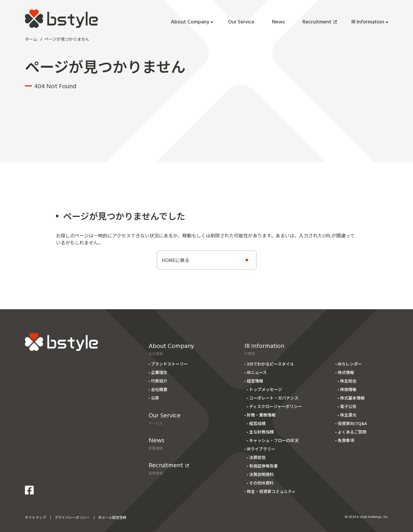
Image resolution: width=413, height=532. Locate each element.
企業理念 (159, 372)
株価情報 (348, 389)
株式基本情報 (352, 398)
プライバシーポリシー (72, 517)
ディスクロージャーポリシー (276, 406)
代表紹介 (159, 381)
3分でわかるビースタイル (270, 364)
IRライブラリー (261, 449)
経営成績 (257, 423)
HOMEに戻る (176, 260)
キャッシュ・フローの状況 (274, 440)
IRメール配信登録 (112, 517)
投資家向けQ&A (352, 423)
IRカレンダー (350, 364)
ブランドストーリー (169, 364)
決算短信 (257, 457)
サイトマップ (35, 517)
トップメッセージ (266, 389)
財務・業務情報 (261, 415)
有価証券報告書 (264, 466)
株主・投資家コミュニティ (271, 491)
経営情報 (255, 381)
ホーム (31, 39)
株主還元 (348, 415)
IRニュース (257, 372)
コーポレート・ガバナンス (274, 398)
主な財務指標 (261, 432)
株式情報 (346, 372)
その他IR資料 (261, 483)
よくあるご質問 (352, 432)
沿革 (155, 398)
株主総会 (348, 381)
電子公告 (348, 406)
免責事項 (346, 440)
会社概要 (159, 389)
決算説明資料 (261, 474)
